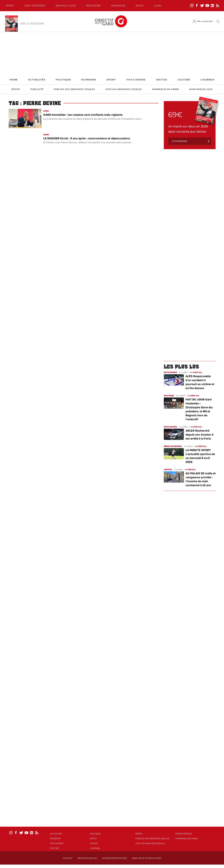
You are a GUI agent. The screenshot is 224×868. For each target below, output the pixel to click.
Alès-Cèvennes (35, 6)
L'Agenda (207, 80)
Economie (89, 80)
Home (14, 80)
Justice (162, 80)
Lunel (158, 6)
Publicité (37, 89)
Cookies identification (115, 858)
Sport (111, 80)
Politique (63, 80)
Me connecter (205, 21)
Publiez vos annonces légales (74, 89)
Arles (140, 6)
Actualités (37, 80)
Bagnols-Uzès (66, 6)
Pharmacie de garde (166, 89)
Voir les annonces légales (124, 89)
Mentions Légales (87, 858)
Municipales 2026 (201, 89)
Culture (184, 80)
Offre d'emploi (184, 834)
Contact (68, 858)
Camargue (118, 6)
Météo (16, 89)
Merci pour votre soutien (147, 858)
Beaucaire (94, 6)
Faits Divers (136, 80)
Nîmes (10, 6)
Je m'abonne (179, 141)
